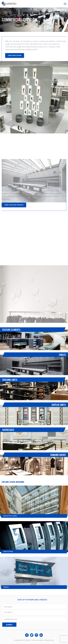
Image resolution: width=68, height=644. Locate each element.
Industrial (8, 551)
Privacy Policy (50, 640)
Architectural (10, 516)
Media (6, 587)
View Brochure (15, 55)
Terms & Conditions (38, 640)
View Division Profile (14, 205)
